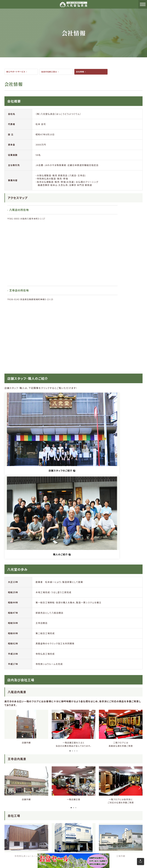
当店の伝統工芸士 (51, 72)
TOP (141, 861)
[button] (70, 533)
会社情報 (81, 72)
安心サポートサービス (18, 72)
